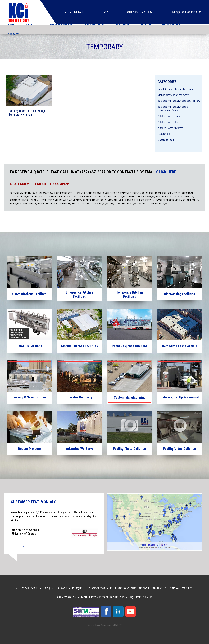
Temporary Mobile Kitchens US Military (179, 101)
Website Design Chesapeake (99, 625)
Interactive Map (74, 12)
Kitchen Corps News (169, 116)
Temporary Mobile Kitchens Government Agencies (173, 108)
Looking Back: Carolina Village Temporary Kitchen (27, 113)
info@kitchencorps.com (187, 12)
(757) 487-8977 (30, 588)
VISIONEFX (117, 625)
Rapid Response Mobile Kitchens (175, 89)
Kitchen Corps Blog (168, 122)
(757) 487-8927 (58, 588)
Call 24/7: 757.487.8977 (140, 12)
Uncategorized (166, 140)
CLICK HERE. (167, 172)
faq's (106, 12)
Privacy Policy (66, 597)
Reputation (164, 134)
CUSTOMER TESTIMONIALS (34, 502)
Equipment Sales (141, 597)
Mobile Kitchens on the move (173, 95)
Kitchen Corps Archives (170, 128)
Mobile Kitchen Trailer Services (103, 597)
